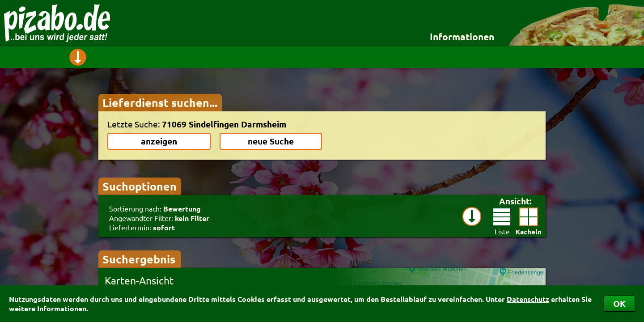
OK (619, 303)
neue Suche (271, 141)
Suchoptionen (140, 186)
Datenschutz (528, 299)
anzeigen (159, 141)
